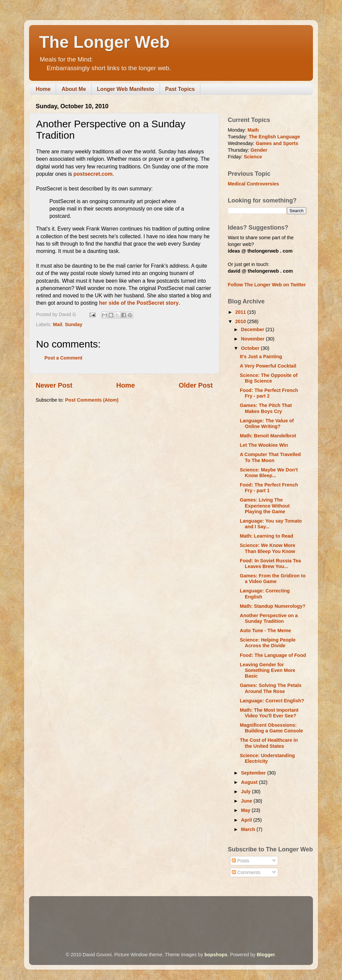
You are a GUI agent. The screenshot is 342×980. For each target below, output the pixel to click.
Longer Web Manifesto (125, 89)
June (247, 801)
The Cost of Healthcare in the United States (269, 743)
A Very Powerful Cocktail (268, 366)
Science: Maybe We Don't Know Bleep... (269, 473)
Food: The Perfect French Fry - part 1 (269, 488)
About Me (74, 89)
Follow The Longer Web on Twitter (267, 285)
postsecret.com (93, 174)
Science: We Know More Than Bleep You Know (268, 548)
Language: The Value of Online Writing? (267, 424)
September (254, 773)
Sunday (73, 324)
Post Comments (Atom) (92, 400)
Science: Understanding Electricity (267, 758)
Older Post (196, 385)
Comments (246, 872)
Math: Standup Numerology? (273, 606)
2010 (241, 321)
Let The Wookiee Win (264, 445)
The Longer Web (104, 42)
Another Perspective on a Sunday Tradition (269, 618)
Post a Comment (63, 358)
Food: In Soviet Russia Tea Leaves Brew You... (270, 564)
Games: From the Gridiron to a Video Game (273, 579)
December (253, 329)
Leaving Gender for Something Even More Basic (268, 670)
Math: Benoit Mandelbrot (268, 436)
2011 (241, 312)
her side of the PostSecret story (139, 303)
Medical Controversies (253, 184)
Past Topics (180, 89)
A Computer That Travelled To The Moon (270, 457)
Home (43, 89)
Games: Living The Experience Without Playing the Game (265, 506)
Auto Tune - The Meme (265, 631)
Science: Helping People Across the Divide (268, 643)
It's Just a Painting (261, 357)
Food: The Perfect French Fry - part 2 (269, 393)
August (250, 782)
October (251, 348)
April (247, 820)
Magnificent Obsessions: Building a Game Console (271, 728)
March (249, 829)
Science (253, 157)
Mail (57, 324)
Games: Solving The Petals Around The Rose (271, 688)
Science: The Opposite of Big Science (269, 378)
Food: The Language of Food (273, 655)
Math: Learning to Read (267, 536)
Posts (240, 861)
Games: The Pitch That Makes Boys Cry (266, 408)
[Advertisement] (157, 915)
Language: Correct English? (272, 701)
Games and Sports (277, 143)
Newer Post (54, 385)
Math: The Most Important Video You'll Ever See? (269, 713)
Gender (259, 150)
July (247, 792)
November (253, 339)
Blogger (266, 955)
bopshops (216, 955)
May (246, 810)
